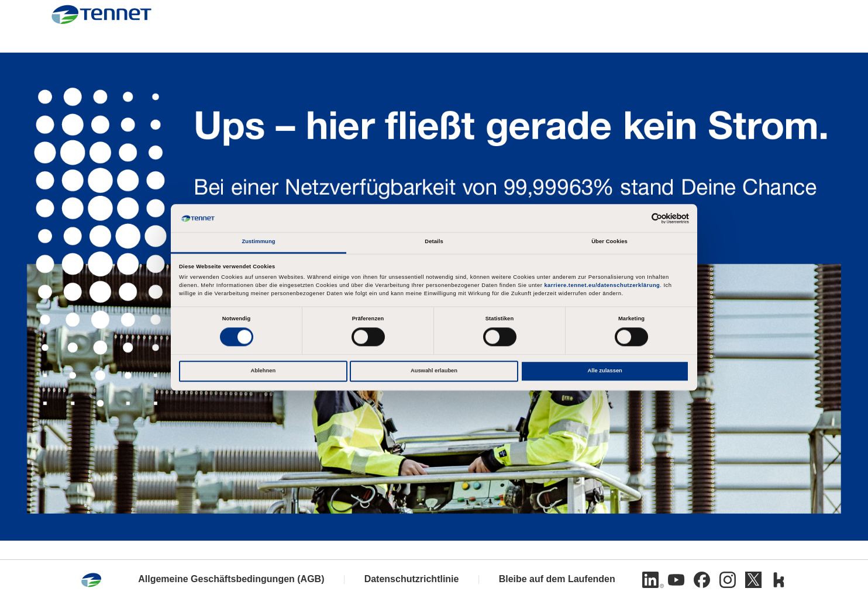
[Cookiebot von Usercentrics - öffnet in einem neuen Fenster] (638, 218)
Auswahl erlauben (434, 371)
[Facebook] (702, 580)
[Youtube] (676, 580)
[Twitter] (753, 580)
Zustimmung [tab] (258, 242)
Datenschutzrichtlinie (412, 579)
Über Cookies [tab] (609, 242)
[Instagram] (728, 580)
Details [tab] (434, 242)
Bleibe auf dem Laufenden (557, 579)
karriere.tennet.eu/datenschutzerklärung (602, 286)
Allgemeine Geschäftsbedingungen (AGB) (231, 579)
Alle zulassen (605, 371)
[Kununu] (779, 580)
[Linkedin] (650, 580)
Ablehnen (263, 371)
